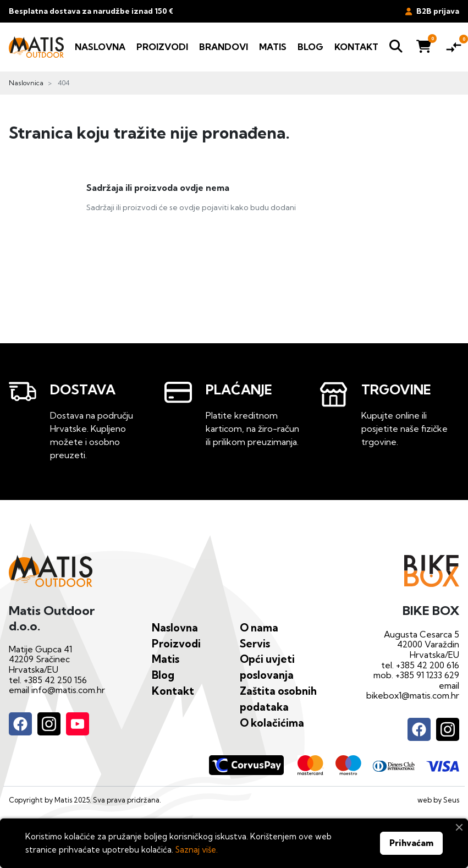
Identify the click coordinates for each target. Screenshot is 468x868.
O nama (259, 628)
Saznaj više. (197, 850)
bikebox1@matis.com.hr (413, 696)
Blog (163, 675)
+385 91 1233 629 (427, 675)
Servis (255, 644)
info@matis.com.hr (68, 690)
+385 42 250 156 (55, 680)
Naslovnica (26, 83)
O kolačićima (272, 723)
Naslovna (175, 628)
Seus (451, 800)
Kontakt (173, 691)
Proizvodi (176, 644)
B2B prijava (432, 11)
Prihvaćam (411, 843)
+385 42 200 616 (428, 665)
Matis (166, 659)
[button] (396, 47)
